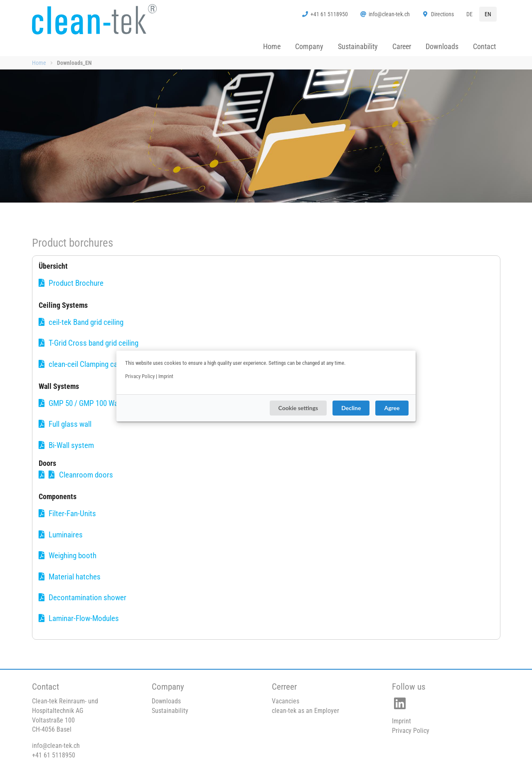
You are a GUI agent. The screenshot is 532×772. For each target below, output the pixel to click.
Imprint (166, 376)
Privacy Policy (140, 376)
